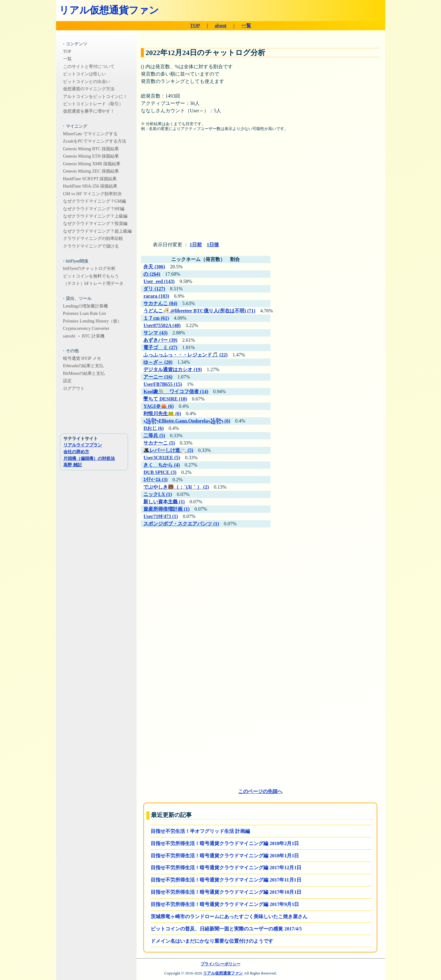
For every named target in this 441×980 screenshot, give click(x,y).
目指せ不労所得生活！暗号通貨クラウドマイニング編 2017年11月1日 (226, 880)
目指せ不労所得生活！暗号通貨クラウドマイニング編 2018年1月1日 (225, 856)
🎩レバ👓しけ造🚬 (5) (168, 450)
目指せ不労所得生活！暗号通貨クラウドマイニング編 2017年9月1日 (225, 904)
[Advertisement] (260, 189)
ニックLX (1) (158, 494)
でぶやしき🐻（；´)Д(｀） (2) (176, 487)
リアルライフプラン (83, 445)
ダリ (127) (154, 289)
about (221, 26)
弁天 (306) (154, 267)
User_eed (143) (159, 281)
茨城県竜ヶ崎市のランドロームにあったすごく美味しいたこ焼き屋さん (229, 917)
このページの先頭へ (260, 791)
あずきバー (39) (160, 340)
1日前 (196, 245)
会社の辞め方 (76, 452)
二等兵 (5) (154, 436)
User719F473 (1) (160, 516)
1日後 (213, 245)
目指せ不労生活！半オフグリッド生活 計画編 (200, 831)
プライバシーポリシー (221, 964)
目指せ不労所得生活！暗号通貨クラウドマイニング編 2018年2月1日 (225, 843)
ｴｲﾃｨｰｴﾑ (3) (155, 480)
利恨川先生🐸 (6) (162, 414)
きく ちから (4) (162, 465)
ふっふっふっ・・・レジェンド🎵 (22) (185, 355)
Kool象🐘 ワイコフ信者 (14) (176, 391)
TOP (195, 26)
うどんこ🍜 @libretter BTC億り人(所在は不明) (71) (199, 311)
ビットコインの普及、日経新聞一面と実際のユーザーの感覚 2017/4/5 (226, 929)
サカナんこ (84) (160, 303)
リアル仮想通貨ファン (109, 10)
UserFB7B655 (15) (163, 384)
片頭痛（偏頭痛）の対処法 (89, 458)
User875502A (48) (162, 325)
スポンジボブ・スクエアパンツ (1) (181, 524)
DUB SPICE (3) (160, 472)
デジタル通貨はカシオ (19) (173, 369)
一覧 (246, 26)
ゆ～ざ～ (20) (158, 362)
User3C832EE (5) (162, 458)
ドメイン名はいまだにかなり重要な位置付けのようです (212, 941)
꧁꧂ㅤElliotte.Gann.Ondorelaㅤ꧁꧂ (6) (187, 421)
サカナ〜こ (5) (159, 443)
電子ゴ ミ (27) (160, 347)
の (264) (152, 274)
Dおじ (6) (153, 428)
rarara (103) (156, 296)
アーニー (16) (158, 377)
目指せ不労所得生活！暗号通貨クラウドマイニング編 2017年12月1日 (226, 868)
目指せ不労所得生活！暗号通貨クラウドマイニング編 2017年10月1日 (226, 892)
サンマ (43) (155, 333)
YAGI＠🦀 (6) (158, 406)
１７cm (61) (156, 318)
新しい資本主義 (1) (164, 502)
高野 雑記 (73, 465)
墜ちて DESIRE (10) (165, 399)
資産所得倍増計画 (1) (166, 509)
